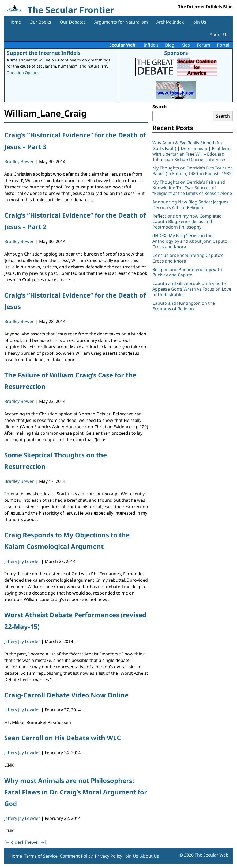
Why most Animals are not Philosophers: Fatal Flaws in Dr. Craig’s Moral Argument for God (76, 792)
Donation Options (23, 73)
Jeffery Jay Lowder (22, 561)
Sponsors (176, 53)
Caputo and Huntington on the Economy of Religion (184, 306)
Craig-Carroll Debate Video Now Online (66, 695)
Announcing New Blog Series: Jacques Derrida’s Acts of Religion (190, 205)
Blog (170, 45)
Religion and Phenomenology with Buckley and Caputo (187, 272)
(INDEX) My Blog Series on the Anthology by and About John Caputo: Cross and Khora (190, 241)
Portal (223, 45)
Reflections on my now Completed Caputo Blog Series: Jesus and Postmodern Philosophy (187, 222)
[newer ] (36, 842)
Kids (186, 45)
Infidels (151, 45)
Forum (204, 45)
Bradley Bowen (19, 161)
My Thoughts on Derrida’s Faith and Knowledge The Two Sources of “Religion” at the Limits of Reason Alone (192, 188)
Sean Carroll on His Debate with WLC (63, 738)
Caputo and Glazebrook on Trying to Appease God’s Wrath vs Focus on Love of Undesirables (192, 289)
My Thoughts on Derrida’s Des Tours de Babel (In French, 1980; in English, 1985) (193, 171)
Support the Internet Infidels (44, 53)
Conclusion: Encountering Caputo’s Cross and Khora (188, 258)
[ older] (14, 842)
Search (160, 107)
